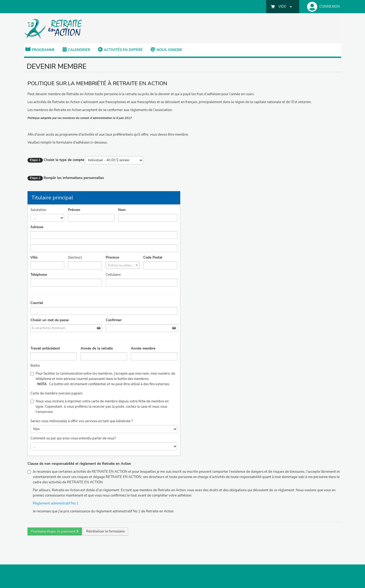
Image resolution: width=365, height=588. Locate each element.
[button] (322, 7)
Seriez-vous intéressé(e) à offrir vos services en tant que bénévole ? (82, 421)
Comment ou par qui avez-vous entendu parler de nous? (73, 438)
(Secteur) (75, 258)
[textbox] (123, 265)
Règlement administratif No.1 (57, 503)
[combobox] (123, 265)
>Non (104, 429)
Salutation (38, 210)
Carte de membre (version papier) (56, 393)
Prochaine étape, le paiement (55, 531)
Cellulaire (113, 275)
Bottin (35, 366)
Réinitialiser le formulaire (105, 531)
